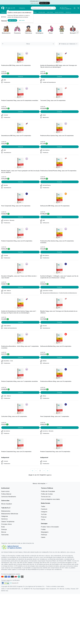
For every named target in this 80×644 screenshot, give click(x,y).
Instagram (44, 512)
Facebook (44, 509)
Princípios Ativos (6, 524)
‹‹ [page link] (32, 471)
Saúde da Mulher (59, 12)
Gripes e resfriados (6, 12)
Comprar (20, 77)
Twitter (43, 506)
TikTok (43, 520)
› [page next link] (44, 471)
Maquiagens (45, 532)
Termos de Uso (46, 497)
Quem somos (5, 491)
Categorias (5, 516)
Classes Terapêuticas (8, 522)
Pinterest (44, 517)
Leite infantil (50, 12)
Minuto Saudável (7, 504)
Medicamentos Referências (10, 514)
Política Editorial (6, 494)
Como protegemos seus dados (50, 499)
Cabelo (43, 537)
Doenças (4, 529)
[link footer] (5, 583)
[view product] (20, 58)
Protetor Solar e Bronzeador (50, 527)
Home (4, 17)
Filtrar (28, 44)
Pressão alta (42, 12)
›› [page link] (48, 471)
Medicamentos (6, 511)
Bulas (3, 527)
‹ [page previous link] (36, 471)
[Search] (54, 8)
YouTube (44, 514)
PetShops (44, 535)
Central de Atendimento (9, 497)
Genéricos (68, 12)
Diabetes (34, 12)
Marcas (4, 532)
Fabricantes (5, 535)
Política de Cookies (47, 494)
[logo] (3, 8)
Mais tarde (22, 20)
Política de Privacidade (48, 491)
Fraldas (43, 529)
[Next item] (77, 32)
